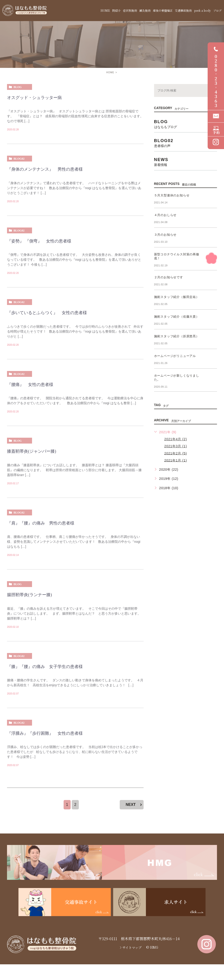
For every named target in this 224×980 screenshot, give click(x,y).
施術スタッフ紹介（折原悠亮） (177, 336)
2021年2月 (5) (176, 453)
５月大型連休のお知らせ (172, 195)
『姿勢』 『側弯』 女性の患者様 (39, 241)
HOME (110, 72)
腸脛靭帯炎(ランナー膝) (29, 595)
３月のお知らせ (165, 235)
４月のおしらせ (165, 215)
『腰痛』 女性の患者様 (30, 385)
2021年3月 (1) (176, 446)
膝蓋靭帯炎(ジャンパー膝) (32, 451)
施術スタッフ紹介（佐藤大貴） (177, 317)
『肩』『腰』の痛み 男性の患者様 (41, 523)
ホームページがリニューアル (175, 356)
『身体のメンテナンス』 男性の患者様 (45, 169)
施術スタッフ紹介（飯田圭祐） (177, 297)
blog (18, 87)
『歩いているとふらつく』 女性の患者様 (49, 313)
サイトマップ (132, 947)
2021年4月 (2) (176, 439)
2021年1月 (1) (176, 460)
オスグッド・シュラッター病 (34, 98)
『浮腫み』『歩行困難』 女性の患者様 (45, 733)
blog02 (19, 159)
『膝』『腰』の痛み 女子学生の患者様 (45, 667)
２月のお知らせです (169, 277)
